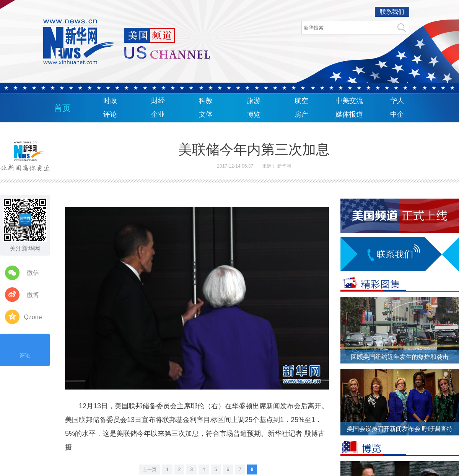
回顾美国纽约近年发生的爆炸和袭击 (400, 357)
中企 (397, 114)
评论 (110, 114)
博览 (254, 114)
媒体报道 (349, 114)
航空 (301, 101)
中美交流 (349, 101)
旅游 (254, 101)
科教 (206, 101)
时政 (110, 101)
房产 (301, 114)
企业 (158, 114)
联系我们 (392, 12)
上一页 (150, 469)
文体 (206, 114)
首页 (62, 108)
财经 (158, 101)
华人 (397, 101)
